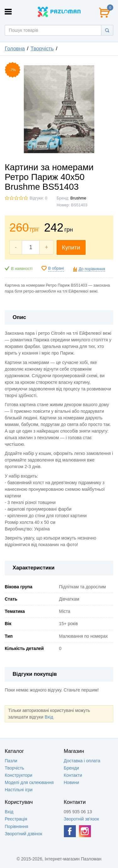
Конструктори (19, 775)
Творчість (42, 49)
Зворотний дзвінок (23, 834)
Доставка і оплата (82, 761)
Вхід (49, 717)
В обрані (56, 268)
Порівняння (17, 826)
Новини (72, 782)
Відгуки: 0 (38, 198)
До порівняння (92, 269)
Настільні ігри (19, 790)
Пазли (11, 761)
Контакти (73, 775)
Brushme (78, 198)
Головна (15, 49)
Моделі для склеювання (29, 782)
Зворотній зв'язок (81, 819)
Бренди (71, 768)
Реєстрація (16, 819)
